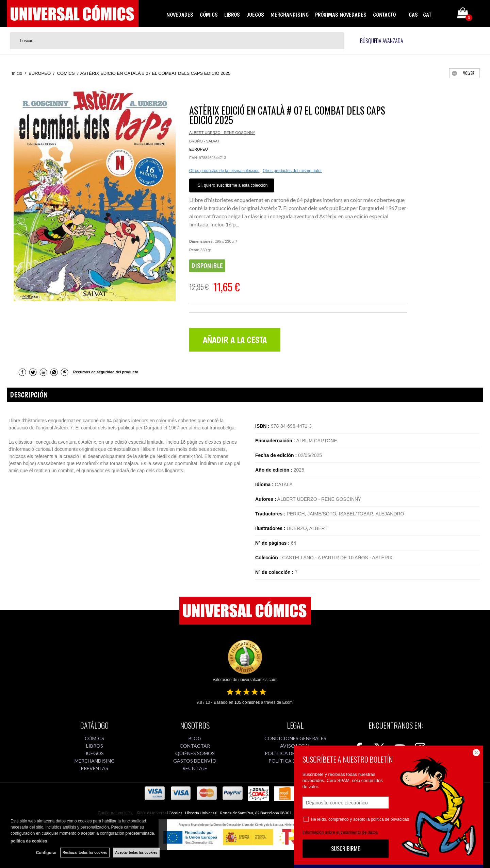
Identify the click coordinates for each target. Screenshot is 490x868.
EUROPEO (199, 149)
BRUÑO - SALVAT (204, 141)
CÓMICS (209, 15)
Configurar (46, 853)
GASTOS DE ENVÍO (195, 761)
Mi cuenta (443, 14)
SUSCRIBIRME (345, 849)
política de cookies (29, 841)
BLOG (195, 738)
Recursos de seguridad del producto (106, 372)
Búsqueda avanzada (382, 41)
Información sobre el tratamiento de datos (340, 832)
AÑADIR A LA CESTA (235, 340)
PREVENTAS (94, 768)
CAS (413, 15)
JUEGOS (255, 15)
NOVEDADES (180, 15)
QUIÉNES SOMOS (195, 753)
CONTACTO (384, 15)
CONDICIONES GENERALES (295, 738)
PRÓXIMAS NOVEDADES (341, 15)
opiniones (247, 702)
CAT (427, 15)
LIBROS (232, 15)
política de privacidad (390, 819)
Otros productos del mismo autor (292, 171)
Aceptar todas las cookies (136, 853)
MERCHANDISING (290, 15)
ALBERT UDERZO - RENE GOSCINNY (222, 133)
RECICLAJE (195, 768)
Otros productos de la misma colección (224, 171)
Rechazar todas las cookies (85, 853)
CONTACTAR (195, 746)
